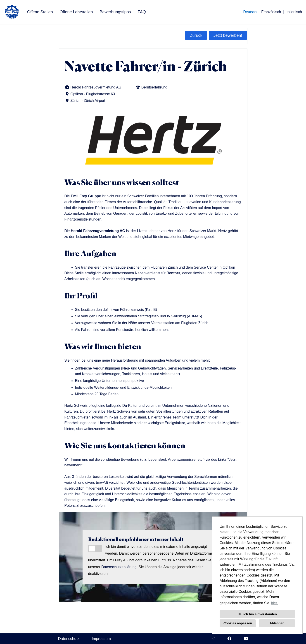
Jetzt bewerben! (228, 35)
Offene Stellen (40, 12)
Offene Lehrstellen (76, 12)
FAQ (142, 12)
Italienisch (294, 12)
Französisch (271, 12)
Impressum (101, 639)
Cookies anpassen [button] (238, 623)
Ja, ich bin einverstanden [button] (257, 614)
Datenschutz (69, 639)
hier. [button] (274, 603)
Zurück (196, 35)
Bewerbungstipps (115, 12)
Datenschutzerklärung (119, 567)
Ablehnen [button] (277, 623)
